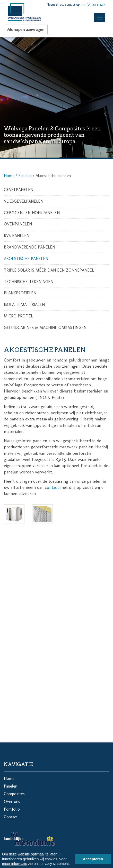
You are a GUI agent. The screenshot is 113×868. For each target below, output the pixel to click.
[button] (72, 864)
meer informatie (15, 864)
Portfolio (12, 809)
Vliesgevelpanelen (24, 201)
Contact (11, 817)
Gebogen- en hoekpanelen (32, 213)
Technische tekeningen (29, 282)
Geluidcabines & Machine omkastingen (45, 328)
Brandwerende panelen (29, 247)
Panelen (25, 176)
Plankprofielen (20, 293)
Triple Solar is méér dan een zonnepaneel (49, 270)
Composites (14, 794)
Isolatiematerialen (24, 304)
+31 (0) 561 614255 (93, 4)
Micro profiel (18, 316)
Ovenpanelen (18, 224)
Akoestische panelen (26, 259)
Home (9, 176)
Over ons (12, 802)
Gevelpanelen (19, 190)
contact (52, 487)
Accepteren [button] (93, 859)
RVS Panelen (17, 236)
